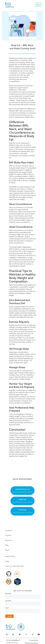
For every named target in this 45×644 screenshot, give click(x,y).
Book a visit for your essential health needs (23, 490)
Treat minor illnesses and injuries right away (22, 501)
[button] (38, 5)
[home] (14, 5)
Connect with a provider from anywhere (22, 511)
